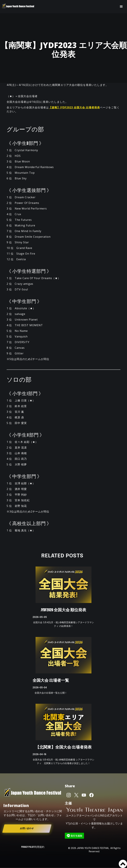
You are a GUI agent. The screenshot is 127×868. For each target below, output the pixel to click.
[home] (18, 7)
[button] (121, 7)
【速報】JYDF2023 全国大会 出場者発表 (74, 107)
